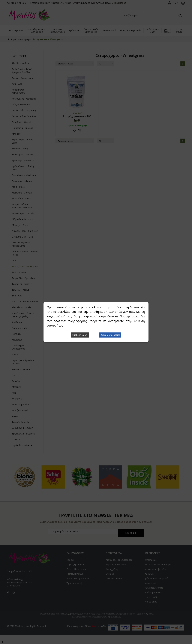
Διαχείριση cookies (110, 335)
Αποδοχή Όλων (80, 335)
